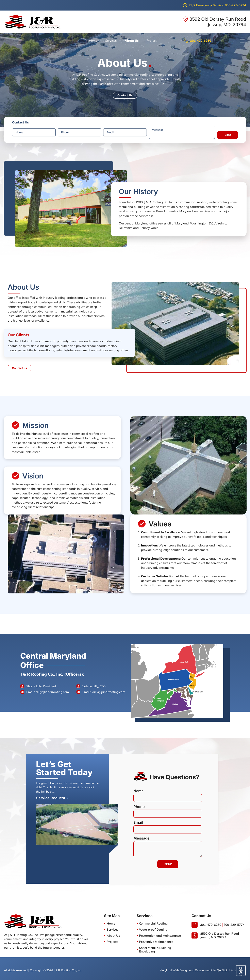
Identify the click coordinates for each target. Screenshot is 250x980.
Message (141, 836)
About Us (132, 41)
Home (93, 41)
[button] (242, 41)
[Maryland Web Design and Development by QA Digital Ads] (241, 967)
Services (111, 41)
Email (138, 820)
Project (152, 41)
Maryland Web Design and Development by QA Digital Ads (198, 967)
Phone (139, 804)
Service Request (51, 794)
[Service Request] (68, 794)
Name (139, 789)
